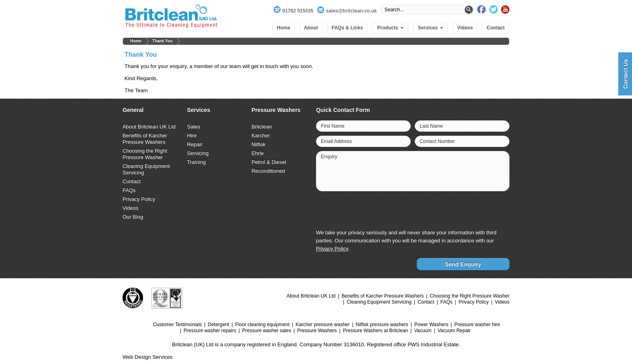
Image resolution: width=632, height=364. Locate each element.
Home (284, 28)
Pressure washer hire (477, 325)
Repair (195, 144)
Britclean (262, 127)
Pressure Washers (317, 331)
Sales (194, 127)
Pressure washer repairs (210, 331)
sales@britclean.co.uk (351, 11)
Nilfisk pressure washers (382, 325)
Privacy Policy (139, 199)
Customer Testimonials (177, 325)
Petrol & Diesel (269, 162)
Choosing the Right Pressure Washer (145, 154)
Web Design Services (148, 357)
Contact (496, 28)
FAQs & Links (347, 28)
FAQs (129, 190)
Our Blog (133, 217)
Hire (192, 135)
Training (196, 162)
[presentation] (447, 211)
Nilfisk (259, 144)
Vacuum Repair (454, 331)
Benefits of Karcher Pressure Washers (145, 139)
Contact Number (437, 141)
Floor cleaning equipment (263, 325)
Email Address (336, 141)
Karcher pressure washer (322, 325)
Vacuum (423, 331)
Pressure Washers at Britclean (376, 331)
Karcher (261, 135)
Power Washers (431, 325)
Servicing (198, 153)
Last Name (431, 126)
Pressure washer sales (267, 331)
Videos (465, 28)
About (311, 28)
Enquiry (329, 157)
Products (388, 28)
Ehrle (258, 153)
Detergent (219, 325)
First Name (333, 126)
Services (428, 28)
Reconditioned (268, 171)
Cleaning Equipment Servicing (379, 302)
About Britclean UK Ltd (149, 127)
